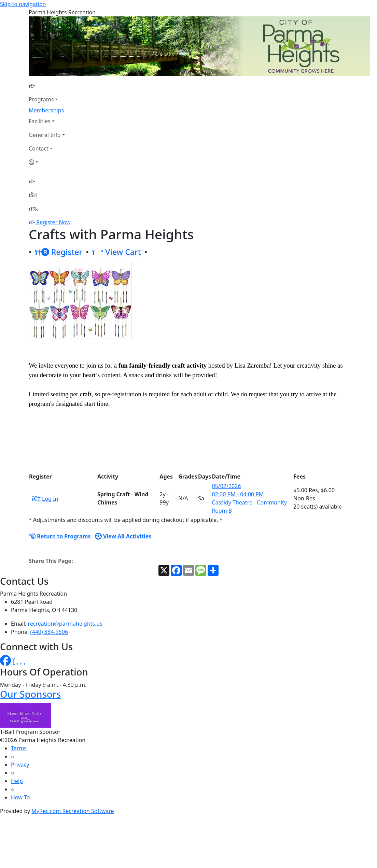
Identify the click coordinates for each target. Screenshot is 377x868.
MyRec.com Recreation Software (73, 811)
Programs (41, 99)
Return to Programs (60, 536)
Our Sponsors (30, 694)
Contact (39, 148)
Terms (19, 748)
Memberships (46, 110)
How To (20, 797)
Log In (45, 499)
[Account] (47, 162)
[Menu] (33, 209)
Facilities (40, 121)
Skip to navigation (23, 4)
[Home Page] (47, 86)
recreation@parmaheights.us (65, 624)
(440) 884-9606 (49, 632)
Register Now (53, 222)
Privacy (20, 765)
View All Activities (123, 536)
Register (59, 252)
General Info (45, 135)
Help (17, 781)
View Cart (117, 252)
